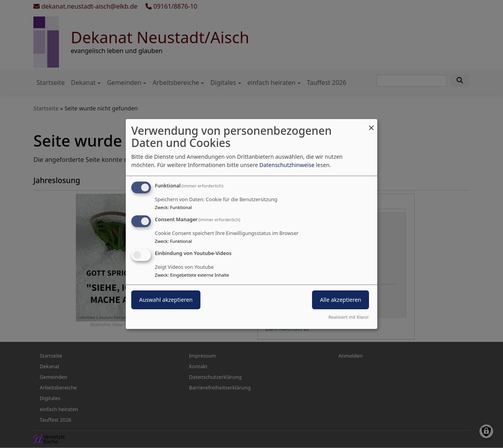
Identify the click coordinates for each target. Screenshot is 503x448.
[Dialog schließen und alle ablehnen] (371, 124)
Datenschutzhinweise (287, 165)
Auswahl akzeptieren (166, 300)
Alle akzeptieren (341, 300)
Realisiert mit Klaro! (349, 317)
